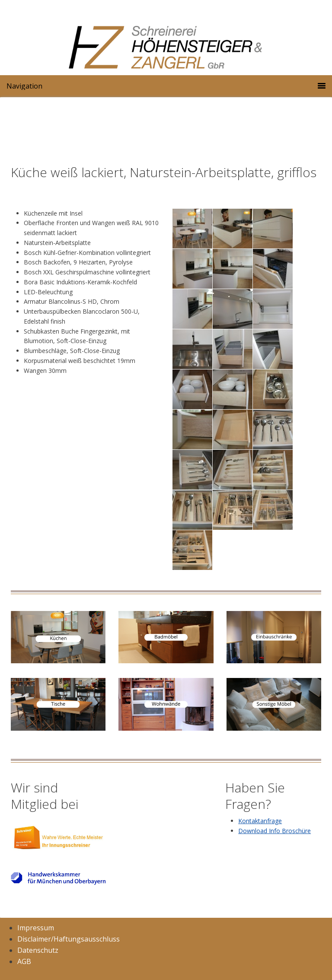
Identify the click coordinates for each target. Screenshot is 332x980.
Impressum (36, 928)
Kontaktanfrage (260, 821)
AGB (24, 961)
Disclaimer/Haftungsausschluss (69, 939)
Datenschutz (38, 950)
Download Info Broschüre (275, 831)
